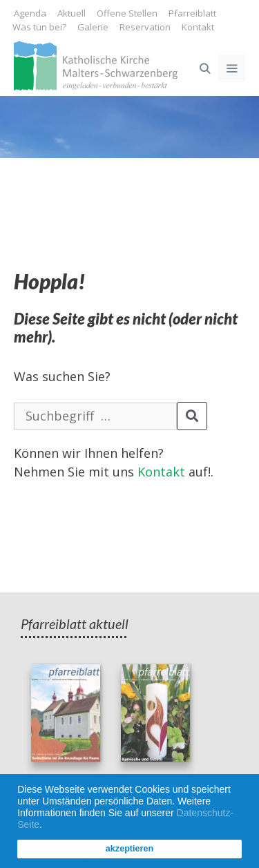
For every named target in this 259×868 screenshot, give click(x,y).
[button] (47, 826)
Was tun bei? (39, 27)
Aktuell (71, 13)
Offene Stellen (127, 13)
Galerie (93, 27)
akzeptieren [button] (129, 849)
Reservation (145, 27)
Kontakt (198, 27)
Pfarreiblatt (192, 13)
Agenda (30, 13)
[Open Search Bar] (204, 68)
